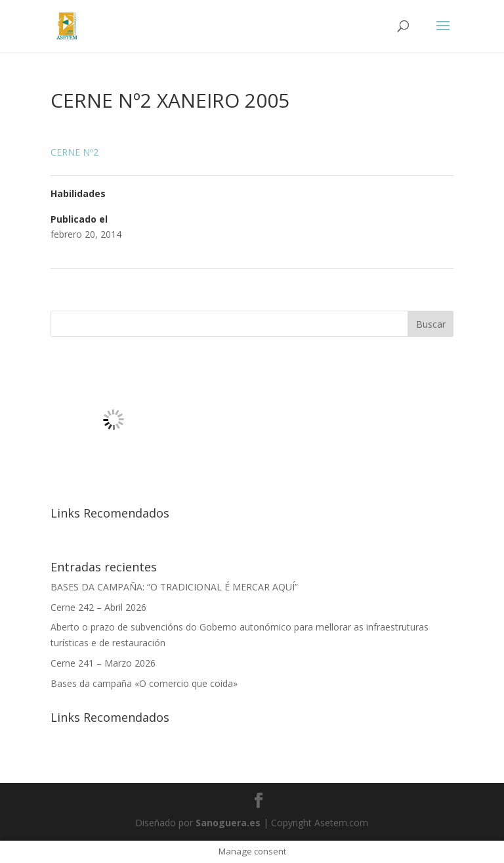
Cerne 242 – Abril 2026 (98, 607)
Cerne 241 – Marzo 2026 (103, 663)
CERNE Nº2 (74, 152)
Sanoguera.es (228, 823)
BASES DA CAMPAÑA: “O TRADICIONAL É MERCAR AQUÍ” (174, 587)
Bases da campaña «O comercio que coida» (144, 683)
